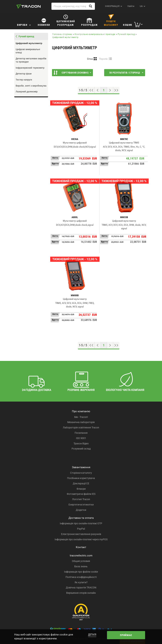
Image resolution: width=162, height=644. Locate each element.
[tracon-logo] (28, 6)
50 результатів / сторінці (126, 73)
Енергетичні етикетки (81, 505)
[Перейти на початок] (91, 90)
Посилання (81, 433)
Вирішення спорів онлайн (81, 593)
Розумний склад (81, 449)
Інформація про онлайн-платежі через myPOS (81, 539)
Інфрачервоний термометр (30, 68)
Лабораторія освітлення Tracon (81, 427)
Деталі (92, 635)
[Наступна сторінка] (110, 90)
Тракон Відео (81, 443)
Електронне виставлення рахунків (81, 534)
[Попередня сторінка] (98, 90)
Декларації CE (81, 483)
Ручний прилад (126, 34)
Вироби (22, 25)
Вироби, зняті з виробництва (31, 86)
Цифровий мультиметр (29, 43)
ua (141, 6)
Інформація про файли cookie (81, 572)
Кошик (128, 25)
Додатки (81, 510)
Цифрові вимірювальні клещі (28, 51)
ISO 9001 (81, 438)
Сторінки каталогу (81, 473)
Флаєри (81, 489)
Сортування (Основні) (72, 73)
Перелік (104, 59)
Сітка (90, 59)
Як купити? (81, 582)
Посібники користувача (81, 478)
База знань (81, 566)
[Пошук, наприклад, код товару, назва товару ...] (73, 6)
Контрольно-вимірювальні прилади (95, 34)
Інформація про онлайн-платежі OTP (81, 523)
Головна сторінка (62, 34)
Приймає (126, 635)
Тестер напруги (24, 80)
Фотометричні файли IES (81, 494)
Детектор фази (24, 74)
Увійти (131, 6)
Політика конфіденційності (81, 577)
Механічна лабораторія (81, 422)
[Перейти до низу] (116, 90)
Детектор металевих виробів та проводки (31, 60)
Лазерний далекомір (27, 92)
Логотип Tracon (81, 499)
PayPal (81, 529)
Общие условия (81, 561)
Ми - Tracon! (81, 417)
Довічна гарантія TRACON (81, 588)
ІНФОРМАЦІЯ (112, 6)
